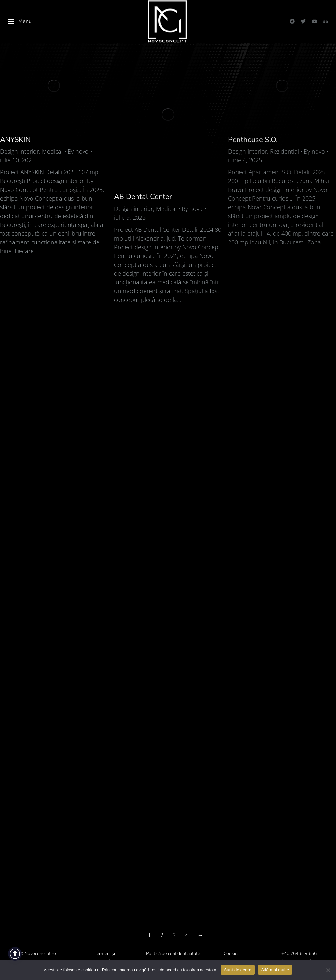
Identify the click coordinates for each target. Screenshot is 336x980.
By (78, 151)
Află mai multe (275, 970)
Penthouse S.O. (253, 140)
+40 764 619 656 (299, 954)
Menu (19, 21)
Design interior (19, 151)
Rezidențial (284, 151)
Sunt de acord (238, 970)
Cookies (232, 954)
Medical (52, 151)
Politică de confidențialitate (173, 954)
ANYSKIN (15, 140)
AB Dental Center (143, 197)
